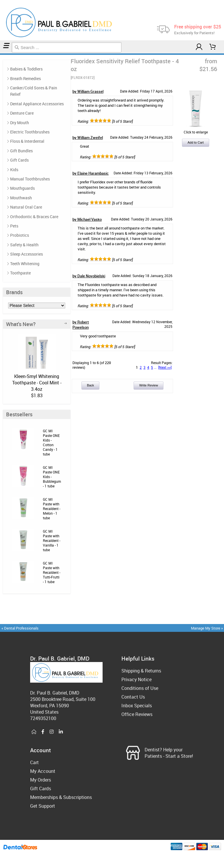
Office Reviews (137, 714)
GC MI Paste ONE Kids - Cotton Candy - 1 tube (51, 442)
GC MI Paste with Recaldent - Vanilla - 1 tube (52, 540)
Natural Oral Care (26, 207)
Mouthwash (21, 198)
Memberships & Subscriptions (61, 797)
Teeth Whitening (25, 264)
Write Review (149, 385)
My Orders (41, 780)
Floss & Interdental (27, 141)
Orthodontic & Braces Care (34, 217)
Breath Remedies (26, 78)
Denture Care (22, 113)
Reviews (5, 54)
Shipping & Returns (141, 671)
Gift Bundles (21, 151)
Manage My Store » (207, 628)
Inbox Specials (137, 706)
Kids (14, 170)
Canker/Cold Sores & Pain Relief (34, 91)
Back (90, 385)
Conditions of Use (140, 688)
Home (1, 54)
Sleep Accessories (27, 254)
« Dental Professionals (20, 628)
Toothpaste (3, 54)
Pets (14, 226)
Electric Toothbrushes (30, 132)
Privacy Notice (136, 679)
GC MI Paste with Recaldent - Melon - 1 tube (52, 509)
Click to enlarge (196, 130)
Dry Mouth (20, 123)
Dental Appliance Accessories (37, 104)
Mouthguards (22, 188)
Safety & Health (24, 245)
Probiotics (20, 235)
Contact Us (133, 697)
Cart (34, 762)
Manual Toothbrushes (30, 179)
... (155, 367)
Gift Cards (19, 160)
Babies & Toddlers (26, 69)
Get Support (43, 806)
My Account (43, 771)
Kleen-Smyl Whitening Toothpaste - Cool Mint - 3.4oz (37, 383)
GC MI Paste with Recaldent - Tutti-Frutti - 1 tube (52, 572)
